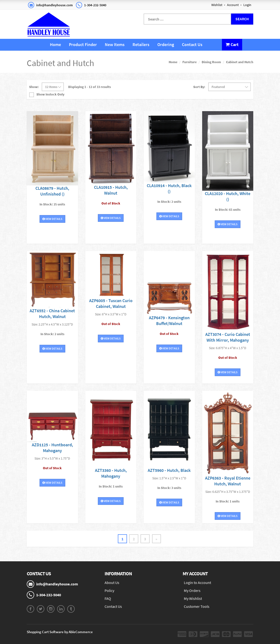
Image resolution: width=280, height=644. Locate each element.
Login (247, 5)
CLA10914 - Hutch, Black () (169, 188)
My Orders (192, 590)
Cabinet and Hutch (240, 62)
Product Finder (83, 44)
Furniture (190, 62)
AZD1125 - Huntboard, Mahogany (52, 448)
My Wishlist (193, 598)
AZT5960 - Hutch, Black (169, 470)
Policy (109, 590)
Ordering (166, 44)
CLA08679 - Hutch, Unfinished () (52, 191)
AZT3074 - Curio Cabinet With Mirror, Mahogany (228, 337)
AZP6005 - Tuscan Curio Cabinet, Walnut (111, 303)
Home (55, 44)
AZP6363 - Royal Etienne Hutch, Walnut (228, 481)
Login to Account (197, 583)
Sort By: (199, 87)
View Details (52, 219)
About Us (112, 583)
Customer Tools (197, 606)
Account (233, 5)
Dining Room (211, 62)
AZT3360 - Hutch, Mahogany (111, 473)
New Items (115, 44)
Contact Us (192, 44)
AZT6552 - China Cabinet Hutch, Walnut (52, 314)
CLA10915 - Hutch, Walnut (111, 190)
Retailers (141, 44)
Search (242, 19)
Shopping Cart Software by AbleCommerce (60, 632)
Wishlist (217, 5)
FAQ (108, 598)
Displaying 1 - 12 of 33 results (90, 87)
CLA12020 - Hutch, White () (228, 196)
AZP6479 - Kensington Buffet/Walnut (169, 321)
